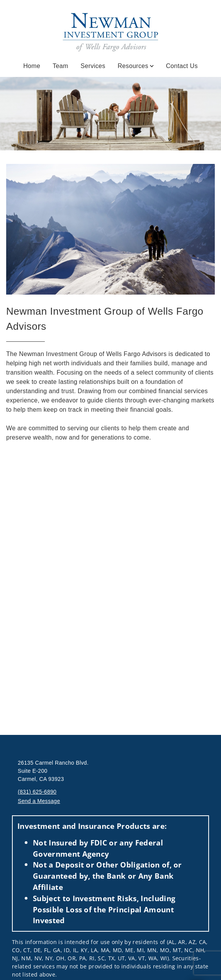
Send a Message (39, 801)
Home (32, 66)
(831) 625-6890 (37, 792)
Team (60, 66)
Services (93, 66)
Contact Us (182, 66)
